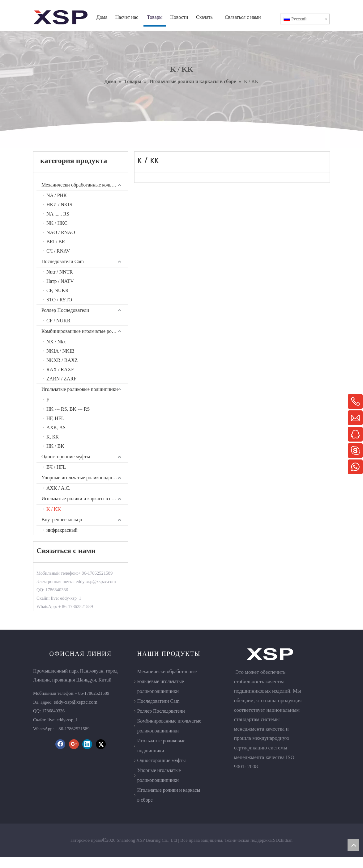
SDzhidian (283, 851)
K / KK (54, 509)
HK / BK (55, 446)
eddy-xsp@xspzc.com (76, 702)
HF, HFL (55, 418)
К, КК (53, 437)
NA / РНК (57, 195)
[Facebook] (60, 744)
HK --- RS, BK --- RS (68, 409)
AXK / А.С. (58, 488)
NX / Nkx (56, 342)
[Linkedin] (87, 744)
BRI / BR (56, 242)
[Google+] (74, 744)
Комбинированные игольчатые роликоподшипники (85, 331)
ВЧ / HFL (56, 467)
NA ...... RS (58, 214)
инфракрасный (62, 530)
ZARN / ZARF (61, 379)
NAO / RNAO (61, 232)
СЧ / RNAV (58, 251)
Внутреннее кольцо (62, 520)
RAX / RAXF (60, 369)
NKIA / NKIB (60, 351)
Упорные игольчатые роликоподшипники (85, 478)
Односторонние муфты (66, 457)
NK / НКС (57, 223)
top (353, 845)
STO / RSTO (59, 300)
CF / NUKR (58, 321)
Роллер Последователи (65, 310)
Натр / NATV (60, 281)
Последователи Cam (63, 261)
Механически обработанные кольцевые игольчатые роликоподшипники (85, 185)
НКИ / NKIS (59, 205)
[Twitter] (101, 744)
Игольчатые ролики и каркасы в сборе (81, 499)
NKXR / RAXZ (62, 360)
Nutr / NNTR (60, 272)
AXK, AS (56, 428)
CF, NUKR (58, 290)
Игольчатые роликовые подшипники (80, 389)
